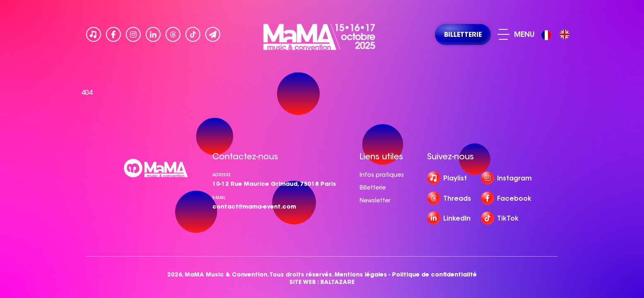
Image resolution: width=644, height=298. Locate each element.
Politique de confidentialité (434, 275)
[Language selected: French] (557, 35)
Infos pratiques (382, 175)
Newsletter (375, 200)
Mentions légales (361, 275)
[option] (565, 34)
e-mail (219, 198)
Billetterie (373, 187)
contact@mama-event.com (254, 207)
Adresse (221, 175)
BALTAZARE (338, 282)
